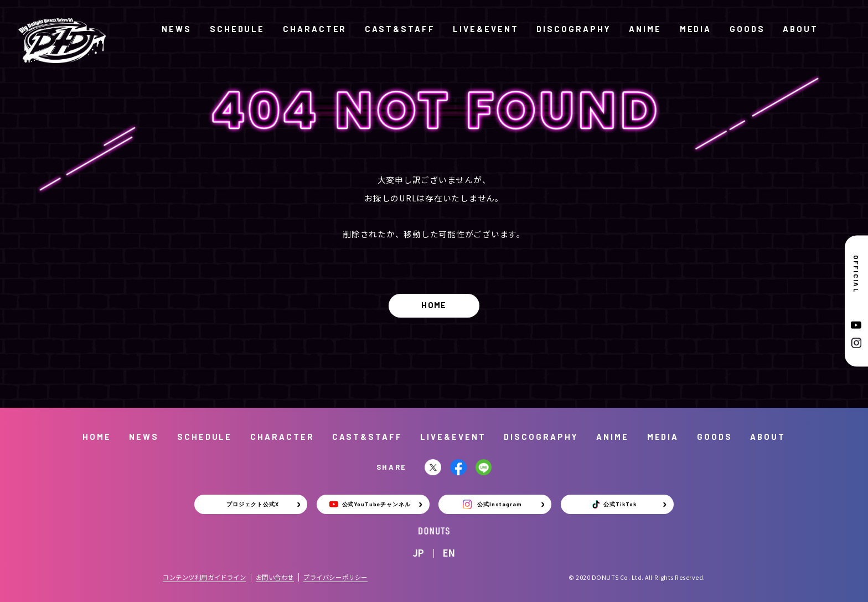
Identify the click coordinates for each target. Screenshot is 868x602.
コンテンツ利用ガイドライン (204, 577)
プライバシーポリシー (335, 577)
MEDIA (696, 29)
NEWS (177, 29)
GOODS (747, 29)
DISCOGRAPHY (573, 29)
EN (449, 553)
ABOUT (800, 29)
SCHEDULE (237, 29)
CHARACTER (315, 29)
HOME (434, 305)
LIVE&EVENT (485, 29)
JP (418, 553)
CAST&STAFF (400, 29)
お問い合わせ (275, 577)
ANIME (645, 29)
